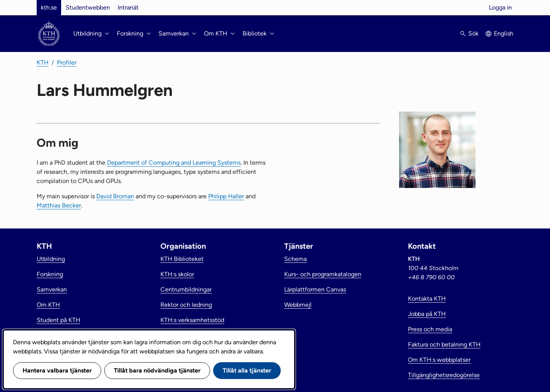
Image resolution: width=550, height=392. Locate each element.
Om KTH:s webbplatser (439, 360)
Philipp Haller (226, 196)
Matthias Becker (59, 205)
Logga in (500, 7)
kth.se (49, 7)
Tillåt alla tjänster (247, 370)
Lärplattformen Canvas (315, 289)
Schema (295, 259)
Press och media (430, 329)
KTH (43, 62)
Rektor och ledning (186, 305)
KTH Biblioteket (182, 259)
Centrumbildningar (186, 289)
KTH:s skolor (177, 274)
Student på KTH (58, 320)
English (504, 33)
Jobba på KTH (427, 314)
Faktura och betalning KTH (444, 344)
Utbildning (51, 259)
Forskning (50, 274)
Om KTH (48, 305)
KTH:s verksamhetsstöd (192, 320)
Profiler (67, 62)
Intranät (128, 7)
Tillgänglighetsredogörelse (444, 375)
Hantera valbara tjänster (57, 370)
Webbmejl (298, 305)
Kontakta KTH (427, 299)
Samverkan (52, 289)
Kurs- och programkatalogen (323, 274)
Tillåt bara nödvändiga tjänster (157, 370)
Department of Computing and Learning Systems (174, 163)
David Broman (115, 196)
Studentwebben (88, 7)
